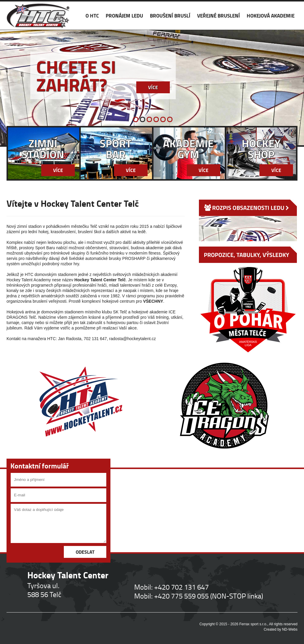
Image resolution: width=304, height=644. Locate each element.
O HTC (92, 16)
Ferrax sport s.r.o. (253, 624)
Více (153, 87)
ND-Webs (290, 629)
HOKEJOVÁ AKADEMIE (271, 16)
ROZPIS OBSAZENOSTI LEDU (248, 220)
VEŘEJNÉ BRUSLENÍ (218, 16)
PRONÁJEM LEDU (124, 16)
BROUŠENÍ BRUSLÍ (170, 16)
